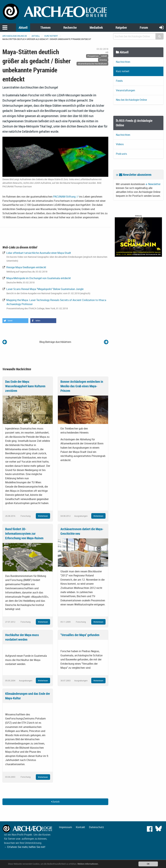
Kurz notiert (51, 36)
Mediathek (96, 27)
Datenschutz (96, 827)
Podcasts (121, 154)
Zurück (55, 802)
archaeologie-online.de (15, 36)
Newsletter (154, 184)
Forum (144, 27)
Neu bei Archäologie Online (131, 100)
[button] (15, 321)
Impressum (65, 827)
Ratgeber (121, 27)
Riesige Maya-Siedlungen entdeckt (26, 267)
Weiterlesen (43, 516)
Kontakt (80, 827)
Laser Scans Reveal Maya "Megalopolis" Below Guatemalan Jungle (45, 289)
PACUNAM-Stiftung (64, 197)
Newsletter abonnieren (135, 175)
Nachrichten (123, 62)
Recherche (70, 27)
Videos (120, 144)
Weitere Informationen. (88, 864)
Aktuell (23, 27)
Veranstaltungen (125, 90)
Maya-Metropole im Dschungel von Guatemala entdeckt (38, 278)
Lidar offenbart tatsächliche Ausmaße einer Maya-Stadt (38, 253)
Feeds (119, 81)
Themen (45, 27)
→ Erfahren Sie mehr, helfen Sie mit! (25, 847)
